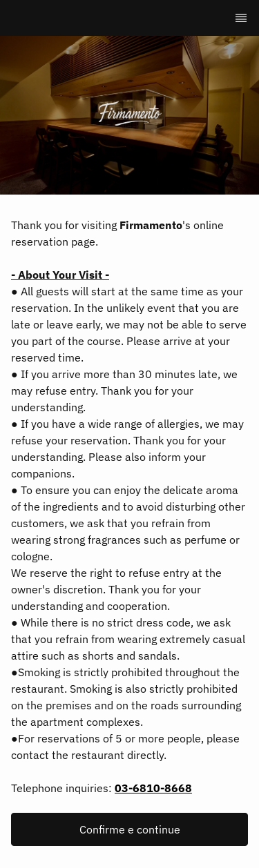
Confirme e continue (130, 829)
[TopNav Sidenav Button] (241, 18)
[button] (129, 829)
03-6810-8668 (153, 788)
